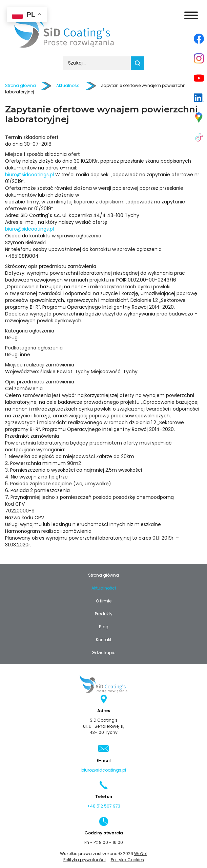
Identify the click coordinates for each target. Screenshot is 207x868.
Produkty (104, 614)
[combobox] (97, 63)
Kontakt (104, 640)
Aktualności (104, 588)
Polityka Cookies (127, 860)
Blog (104, 627)
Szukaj (138, 63)
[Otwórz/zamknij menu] (191, 15)
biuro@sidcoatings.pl (29, 175)
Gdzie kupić (104, 653)
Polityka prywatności (85, 860)
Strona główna (20, 86)
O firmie (104, 601)
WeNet (141, 854)
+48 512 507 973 (104, 806)
